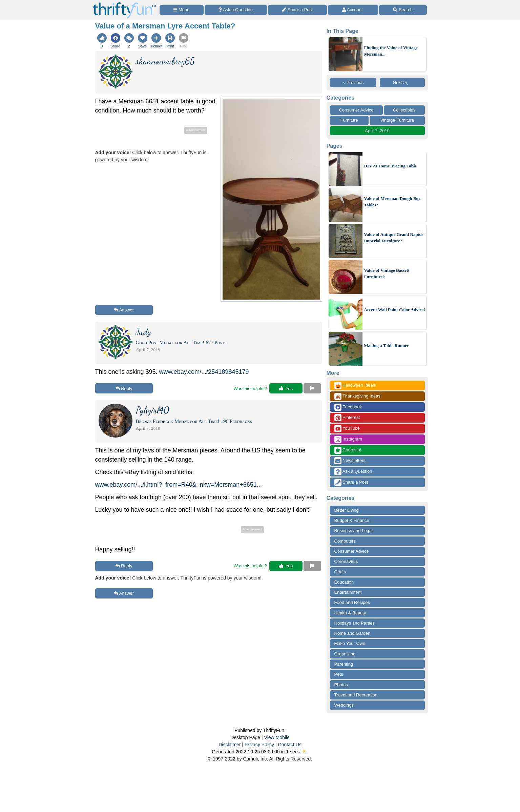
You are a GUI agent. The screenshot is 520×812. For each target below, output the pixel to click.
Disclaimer (230, 745)
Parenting (344, 664)
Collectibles (404, 110)
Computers (345, 541)
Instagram (348, 439)
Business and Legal (353, 531)
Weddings (344, 705)
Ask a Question (353, 472)
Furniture (349, 120)
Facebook (348, 407)
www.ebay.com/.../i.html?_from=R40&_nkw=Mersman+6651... (179, 485)
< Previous (353, 83)
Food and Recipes (352, 602)
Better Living (347, 510)
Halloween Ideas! (355, 385)
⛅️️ (305, 752)
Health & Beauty (350, 613)
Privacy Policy (259, 745)
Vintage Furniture (397, 120)
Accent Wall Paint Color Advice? (395, 310)
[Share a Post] (298, 10)
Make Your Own (350, 643)
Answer (124, 310)
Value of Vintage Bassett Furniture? (387, 274)
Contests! (348, 450)
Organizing (345, 654)
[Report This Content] (312, 388)
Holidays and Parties (355, 623)
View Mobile (277, 737)
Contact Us (290, 745)
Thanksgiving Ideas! (358, 396)
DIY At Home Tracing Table (391, 166)
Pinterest (347, 418)
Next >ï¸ (402, 83)
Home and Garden (352, 633)
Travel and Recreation (356, 695)
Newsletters (350, 461)
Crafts (340, 572)
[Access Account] (353, 10)
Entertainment (348, 592)
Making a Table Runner (387, 346)
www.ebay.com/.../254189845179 (204, 372)
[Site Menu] (182, 10)
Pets (339, 674)
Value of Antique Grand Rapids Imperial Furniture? (394, 238)
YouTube (347, 429)
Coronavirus (346, 561)
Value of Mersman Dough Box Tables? (392, 202)
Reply (124, 389)
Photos (341, 685)
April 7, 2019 (377, 131)
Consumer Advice (356, 110)
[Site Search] (403, 10)
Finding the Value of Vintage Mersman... (391, 51)
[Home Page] (124, 4)
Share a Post (351, 482)
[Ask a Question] (236, 10)
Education (344, 582)
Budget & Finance (352, 520)
